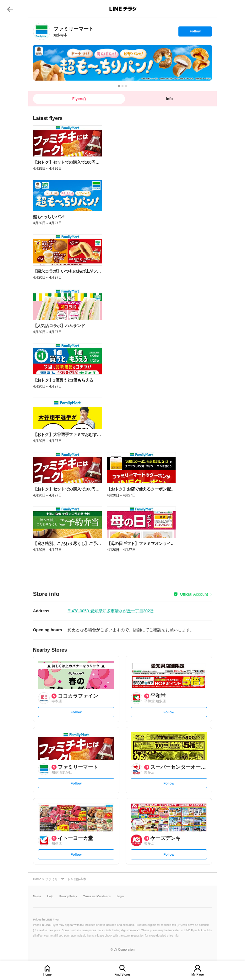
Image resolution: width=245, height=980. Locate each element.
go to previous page (10, 9)
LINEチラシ (123, 9)
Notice (37, 896)
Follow (195, 33)
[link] (42, 31)
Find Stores (122, 974)
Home (48, 974)
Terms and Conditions (97, 896)
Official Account (194, 594)
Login (120, 896)
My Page (197, 974)
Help (50, 896)
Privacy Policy (68, 896)
